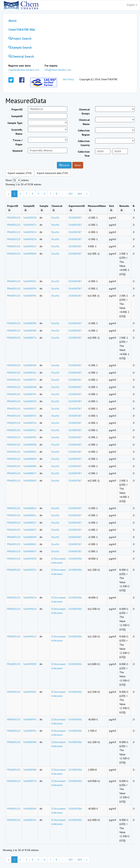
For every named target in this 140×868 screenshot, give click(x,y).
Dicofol (55, 218)
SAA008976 (30, 338)
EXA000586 (75, 559)
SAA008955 (30, 380)
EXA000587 (75, 218)
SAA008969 (30, 365)
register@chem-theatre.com (24, 70)
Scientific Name (17, 132)
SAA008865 (30, 508)
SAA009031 (30, 225)
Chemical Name (84, 122)
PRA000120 (14, 218)
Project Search (20, 39)
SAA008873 (30, 473)
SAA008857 (30, 523)
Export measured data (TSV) (52, 173)
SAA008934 (30, 401)
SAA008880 (30, 466)
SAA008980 (30, 331)
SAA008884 (30, 459)
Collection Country (84, 143)
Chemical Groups (84, 111)
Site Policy (68, 79)
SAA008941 (30, 394)
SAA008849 (30, 537)
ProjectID (17, 109)
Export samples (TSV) (20, 173)
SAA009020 (30, 239)
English (132, 5)
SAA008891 (30, 452)
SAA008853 (30, 530)
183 (71, 194)
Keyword (17, 151)
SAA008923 (30, 416)
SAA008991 (30, 296)
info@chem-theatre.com (58, 70)
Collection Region (84, 132)
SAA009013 (30, 246)
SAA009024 (30, 232)
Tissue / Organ (17, 142)
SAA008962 (30, 373)
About (12, 21)
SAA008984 (30, 323)
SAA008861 (30, 515)
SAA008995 (30, 289)
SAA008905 (30, 437)
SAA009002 (30, 281)
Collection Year (84, 154)
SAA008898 (30, 445)
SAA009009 (30, 254)
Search (64, 165)
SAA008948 (30, 387)
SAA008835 (30, 551)
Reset (78, 165)
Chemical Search (21, 56)
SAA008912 (30, 430)
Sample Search (20, 48)
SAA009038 (30, 218)
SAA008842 (30, 544)
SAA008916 (30, 423)
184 (79, 194)
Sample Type (15, 123)
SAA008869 (30, 481)
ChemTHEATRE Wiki (22, 30)
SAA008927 (30, 409)
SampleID (17, 116)
